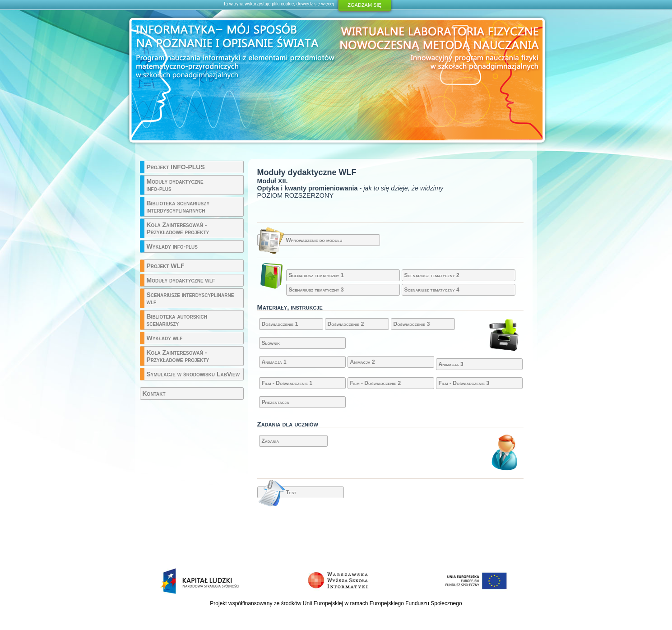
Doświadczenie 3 (412, 324)
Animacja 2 (363, 362)
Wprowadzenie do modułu (314, 240)
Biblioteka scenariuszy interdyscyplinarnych (178, 207)
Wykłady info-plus (172, 246)
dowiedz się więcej (315, 4)
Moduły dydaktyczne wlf (181, 280)
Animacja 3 (451, 364)
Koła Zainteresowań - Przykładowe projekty (178, 228)
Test (291, 492)
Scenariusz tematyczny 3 (316, 290)
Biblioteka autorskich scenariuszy (177, 320)
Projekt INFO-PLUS (176, 167)
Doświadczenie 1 (280, 324)
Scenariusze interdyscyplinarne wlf (190, 298)
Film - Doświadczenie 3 (464, 383)
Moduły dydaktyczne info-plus (175, 185)
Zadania (270, 441)
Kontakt (154, 394)
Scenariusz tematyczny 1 (316, 275)
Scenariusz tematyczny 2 (432, 275)
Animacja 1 (274, 362)
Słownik (271, 343)
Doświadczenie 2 (346, 324)
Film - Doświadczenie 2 (376, 383)
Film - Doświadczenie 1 (287, 383)
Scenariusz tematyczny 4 (432, 290)
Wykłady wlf (165, 338)
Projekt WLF (166, 266)
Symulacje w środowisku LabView (193, 374)
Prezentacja (276, 402)
